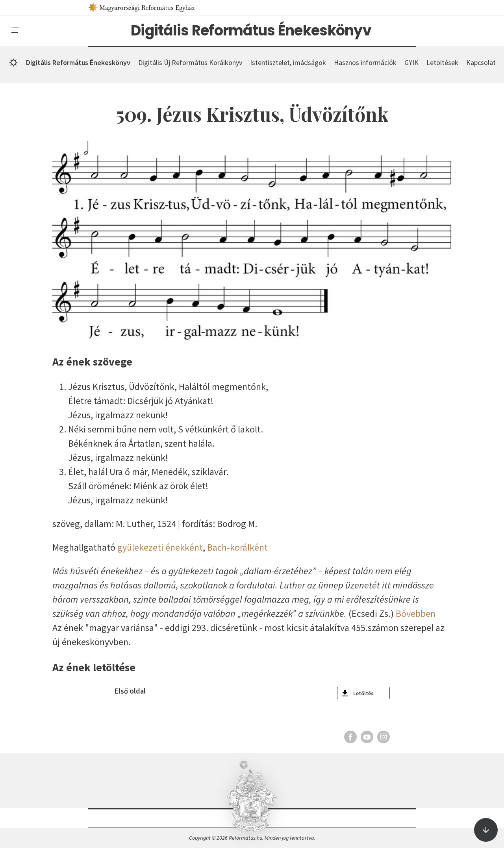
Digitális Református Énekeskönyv (251, 31)
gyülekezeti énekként (160, 547)
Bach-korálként (237, 547)
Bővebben (416, 613)
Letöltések (442, 62)
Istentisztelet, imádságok (288, 62)
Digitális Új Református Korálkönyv (190, 62)
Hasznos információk (365, 62)
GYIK (411, 62)
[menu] (15, 30)
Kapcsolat (481, 62)
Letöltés (363, 693)
